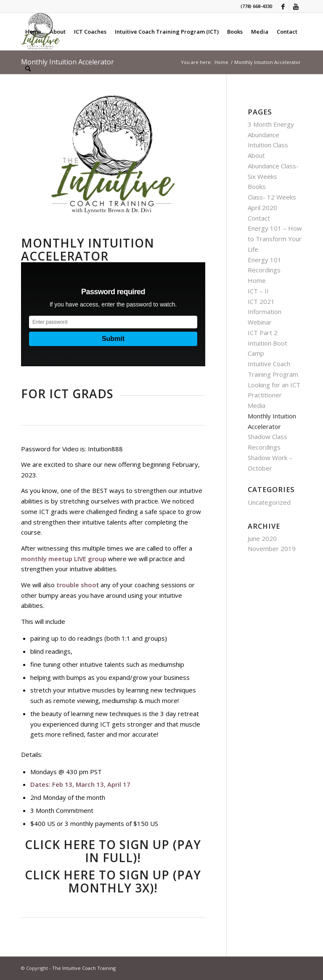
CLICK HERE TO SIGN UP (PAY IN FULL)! (113, 851)
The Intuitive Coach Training (84, 968)
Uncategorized (269, 502)
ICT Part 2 (263, 333)
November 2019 (272, 549)
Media (257, 405)
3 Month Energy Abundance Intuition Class (271, 135)
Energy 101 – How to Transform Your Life (275, 239)
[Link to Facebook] (283, 6)
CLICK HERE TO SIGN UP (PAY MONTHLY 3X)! (113, 881)
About (256, 155)
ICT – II (258, 291)
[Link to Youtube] (296, 6)
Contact (259, 218)
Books (257, 186)
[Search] (28, 69)
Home (257, 280)
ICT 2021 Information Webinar (265, 312)
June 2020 (262, 538)
